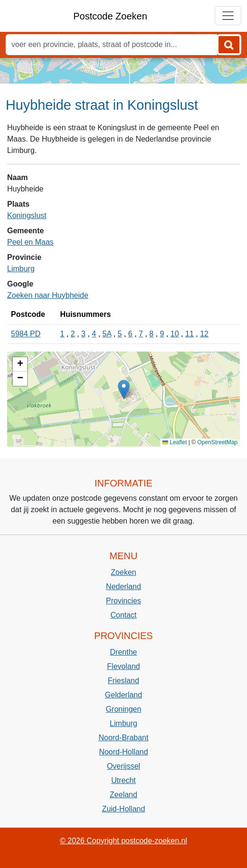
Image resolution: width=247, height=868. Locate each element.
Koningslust (27, 215)
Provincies (123, 601)
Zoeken (123, 572)
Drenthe (124, 652)
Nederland (123, 587)
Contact (123, 615)
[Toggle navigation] (228, 16)
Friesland (123, 681)
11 (190, 334)
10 (175, 334)
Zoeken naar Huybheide (48, 295)
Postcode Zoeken (110, 16)
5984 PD (26, 334)
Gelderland (123, 695)
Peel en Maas (30, 242)
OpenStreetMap (217, 442)
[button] (124, 389)
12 (204, 334)
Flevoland (123, 666)
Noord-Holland (123, 752)
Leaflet (175, 442)
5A (107, 334)
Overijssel (123, 766)
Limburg (21, 269)
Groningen (124, 709)
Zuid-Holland (124, 809)
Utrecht (123, 780)
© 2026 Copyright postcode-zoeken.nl (123, 841)
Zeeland (123, 795)
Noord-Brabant (124, 738)
